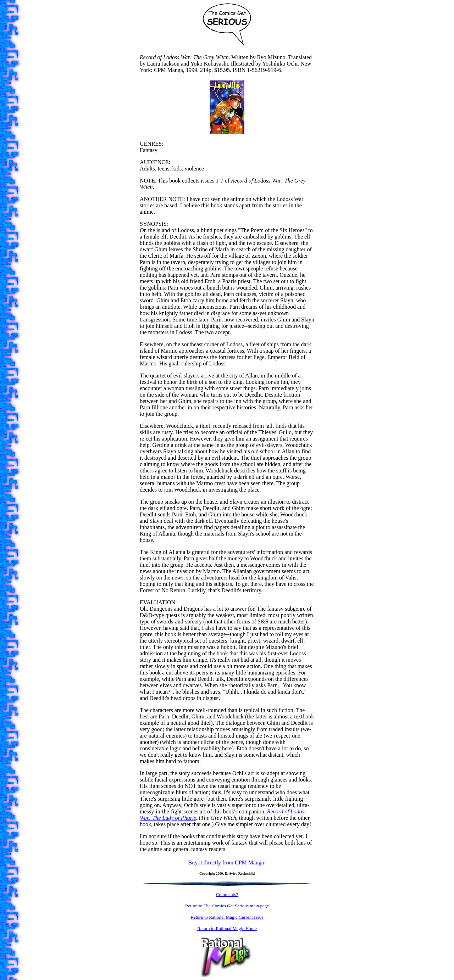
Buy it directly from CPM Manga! (227, 863)
